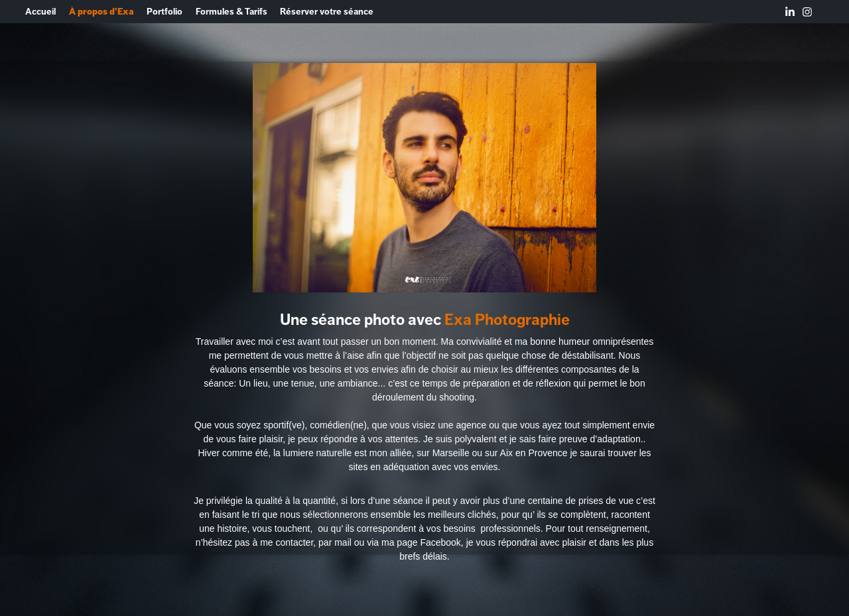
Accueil (40, 12)
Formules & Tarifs (231, 12)
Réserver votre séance (327, 12)
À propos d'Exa (101, 12)
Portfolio (164, 12)
